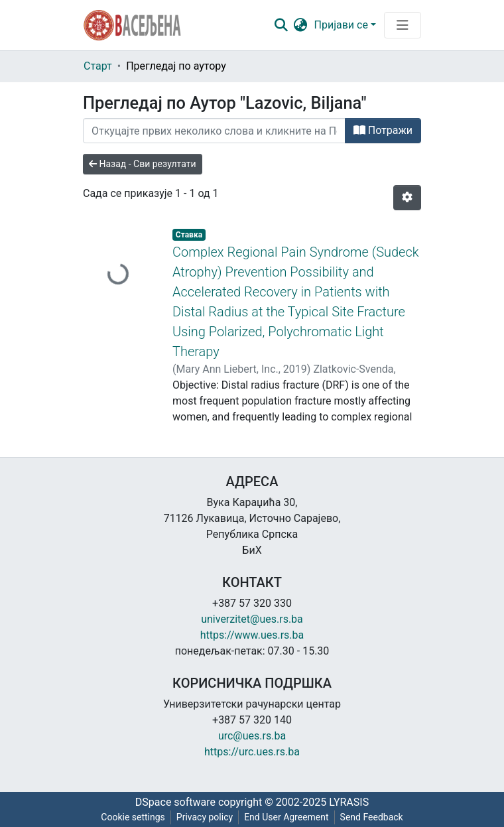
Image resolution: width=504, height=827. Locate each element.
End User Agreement (286, 817)
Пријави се (341, 25)
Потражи (383, 130)
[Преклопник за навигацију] (403, 25)
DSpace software (175, 802)
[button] (301, 25)
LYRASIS (349, 802)
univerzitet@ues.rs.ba (252, 619)
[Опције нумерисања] (407, 198)
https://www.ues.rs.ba (252, 635)
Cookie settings (133, 817)
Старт (98, 66)
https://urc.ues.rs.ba (252, 752)
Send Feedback (372, 817)
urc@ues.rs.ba (252, 736)
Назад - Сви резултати (143, 164)
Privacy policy (205, 817)
